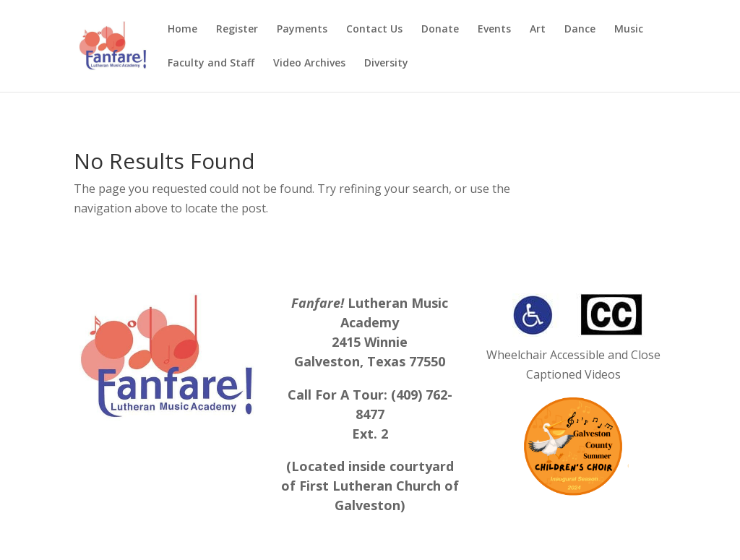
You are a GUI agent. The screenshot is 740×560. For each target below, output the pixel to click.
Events (494, 30)
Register (237, 30)
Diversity (386, 64)
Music (629, 30)
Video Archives (309, 64)
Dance (580, 30)
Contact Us (374, 30)
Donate (440, 30)
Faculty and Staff (211, 64)
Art (538, 30)
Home (182, 30)
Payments (302, 30)
